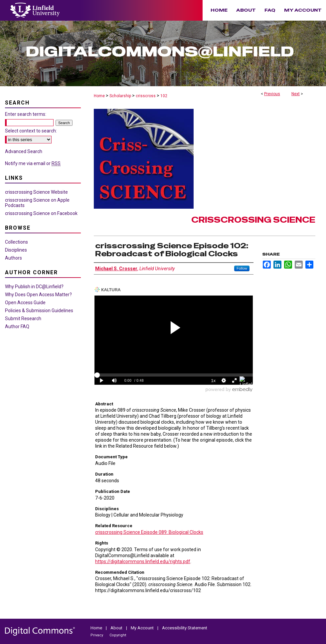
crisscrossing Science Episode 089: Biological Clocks (149, 532)
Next (296, 94)
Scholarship (120, 96)
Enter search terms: (26, 114)
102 (164, 96)
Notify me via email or (33, 163)
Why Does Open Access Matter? (38, 295)
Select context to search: (31, 131)
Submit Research (23, 319)
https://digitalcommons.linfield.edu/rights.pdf (143, 561)
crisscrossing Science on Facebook (41, 213)
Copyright (118, 635)
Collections (16, 242)
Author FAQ (17, 326)
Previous (272, 94)
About (117, 628)
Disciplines (16, 250)
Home (99, 96)
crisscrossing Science (253, 220)
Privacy (97, 635)
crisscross (146, 96)
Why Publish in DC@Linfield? (34, 287)
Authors (13, 258)
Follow (242, 268)
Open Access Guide (25, 303)
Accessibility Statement (185, 628)
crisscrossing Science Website (36, 192)
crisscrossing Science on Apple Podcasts (37, 203)
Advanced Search (24, 151)
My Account (143, 628)
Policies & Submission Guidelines (39, 311)
